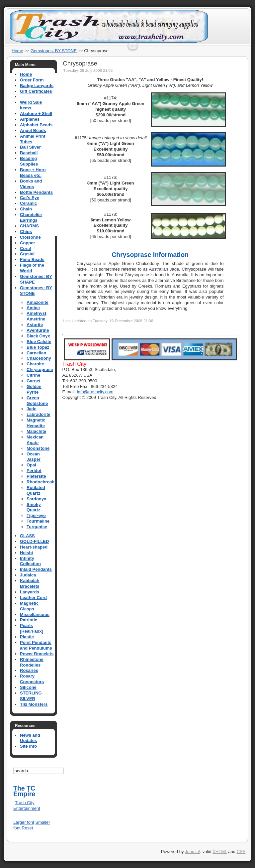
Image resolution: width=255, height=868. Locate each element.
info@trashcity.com (95, 392)
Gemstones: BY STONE (54, 51)
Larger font (24, 822)
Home (17, 51)
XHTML (220, 852)
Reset (27, 828)
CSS (241, 852)
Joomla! (193, 852)
